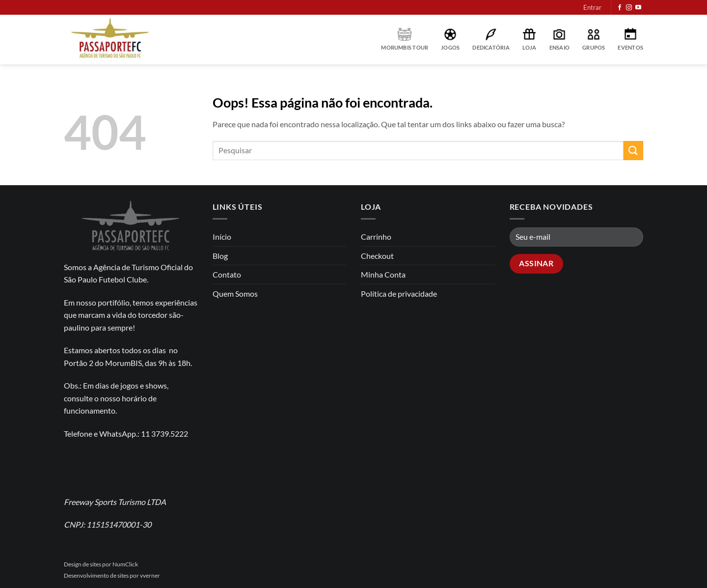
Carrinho (376, 237)
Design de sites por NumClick (101, 564)
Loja (530, 39)
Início (222, 237)
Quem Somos (235, 294)
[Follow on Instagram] (629, 8)
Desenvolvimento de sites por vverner (112, 575)
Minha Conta (383, 274)
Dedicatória (491, 39)
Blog (220, 256)
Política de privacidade (399, 294)
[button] (592, 7)
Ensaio (559, 39)
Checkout (377, 256)
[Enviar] (633, 151)
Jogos (450, 39)
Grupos (594, 39)
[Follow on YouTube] (638, 8)
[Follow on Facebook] (620, 8)
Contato (227, 274)
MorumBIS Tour (405, 39)
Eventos (630, 39)
